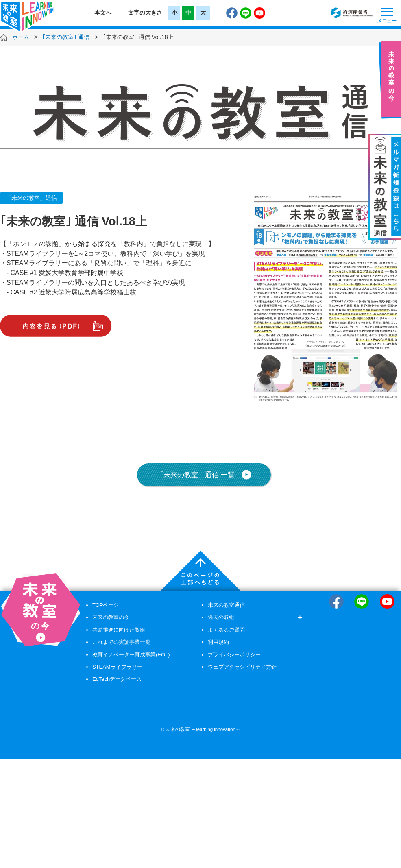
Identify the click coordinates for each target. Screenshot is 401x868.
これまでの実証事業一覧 (121, 642)
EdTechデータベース (117, 679)
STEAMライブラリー (117, 667)
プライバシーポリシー (234, 655)
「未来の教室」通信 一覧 (204, 475)
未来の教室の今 (111, 617)
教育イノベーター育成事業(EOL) (131, 655)
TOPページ (106, 605)
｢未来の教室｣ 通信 (66, 37)
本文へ (103, 13)
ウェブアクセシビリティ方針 (242, 667)
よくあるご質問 (226, 630)
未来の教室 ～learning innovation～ (203, 729)
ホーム (21, 37)
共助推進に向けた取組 (119, 630)
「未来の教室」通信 (31, 198)
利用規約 (218, 642)
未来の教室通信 (226, 605)
